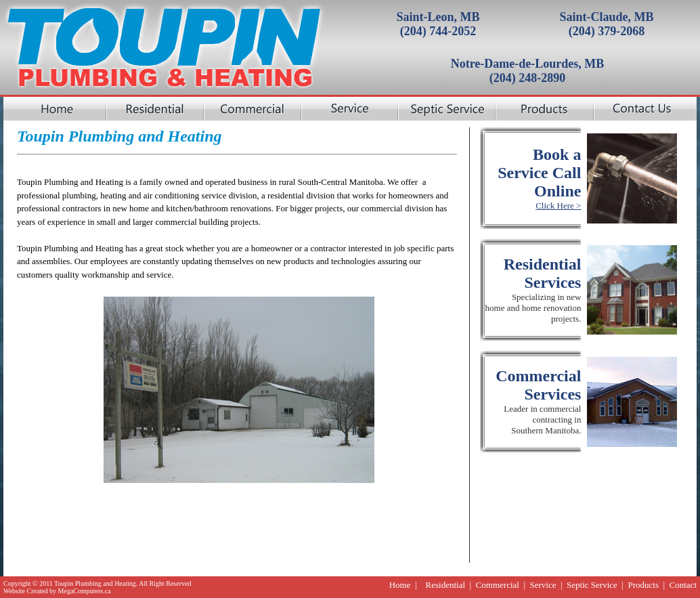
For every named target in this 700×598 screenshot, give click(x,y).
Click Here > (558, 206)
